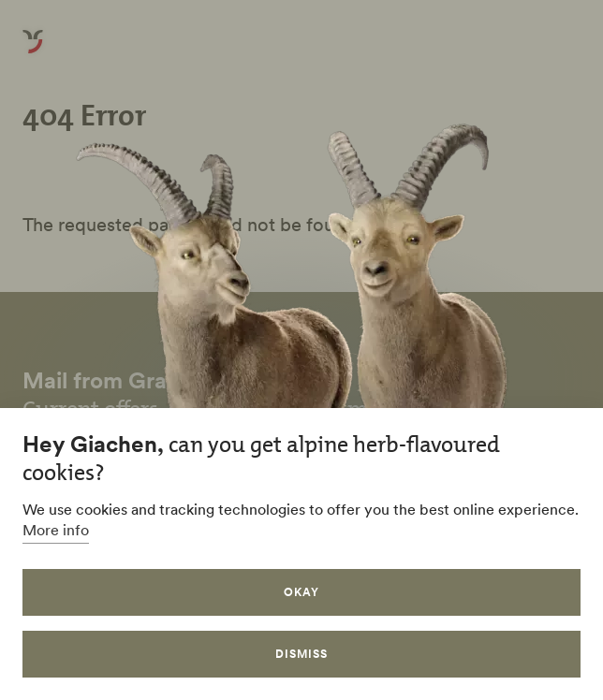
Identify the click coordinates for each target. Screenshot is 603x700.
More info (56, 530)
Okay (301, 592)
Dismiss (301, 654)
